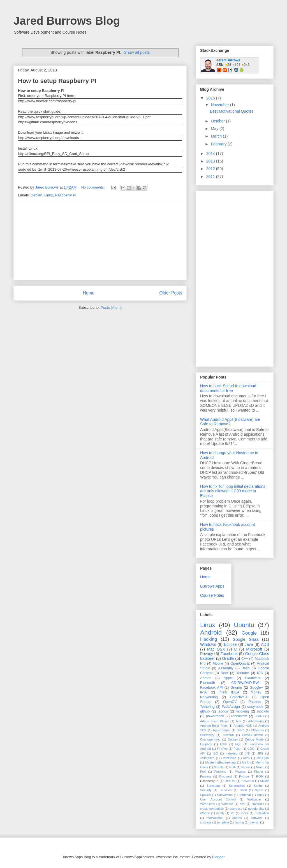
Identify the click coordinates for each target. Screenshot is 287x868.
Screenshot (237, 786)
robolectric (239, 716)
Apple (228, 678)
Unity (261, 795)
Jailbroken (207, 758)
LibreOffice (229, 758)
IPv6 (204, 692)
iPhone (205, 813)
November (220, 105)
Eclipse (230, 644)
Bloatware (253, 678)
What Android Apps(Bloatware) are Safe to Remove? (230, 422)
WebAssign (231, 707)
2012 (211, 169)
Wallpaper (254, 799)
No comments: (93, 187)
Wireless (227, 804)
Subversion (225, 795)
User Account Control (218, 799)
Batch (241, 730)
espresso (236, 809)
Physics (240, 772)
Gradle (228, 658)
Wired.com (208, 804)
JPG (260, 753)
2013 (211, 161)
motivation (262, 813)
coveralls (258, 804)
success (206, 822)
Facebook (229, 654)
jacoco (223, 711)
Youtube (243, 673)
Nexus (246, 767)
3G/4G (259, 716)
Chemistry (207, 735)
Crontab (228, 735)
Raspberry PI (66, 195)
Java (249, 644)
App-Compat (222, 730)
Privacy (207, 654)
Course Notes (212, 595)
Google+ (256, 688)
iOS (260, 673)
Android (211, 633)
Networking (209, 697)
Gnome (236, 688)
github (205, 711)
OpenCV (230, 702)
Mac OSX (216, 649)
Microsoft (254, 649)
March (217, 136)
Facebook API (211, 688)
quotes (237, 818)
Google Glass (246, 639)
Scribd (258, 786)
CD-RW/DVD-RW (245, 683)
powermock (215, 716)
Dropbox (206, 744)
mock (245, 813)
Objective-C (239, 697)
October (218, 121)
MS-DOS (263, 758)
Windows (208, 644)
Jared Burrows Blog (67, 21)
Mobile (218, 663)
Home (89, 293)
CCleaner (257, 730)
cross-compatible (212, 809)
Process (206, 776)
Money (256, 692)
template (223, 822)
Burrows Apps (212, 586)
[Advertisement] (100, 240)
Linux (49, 195)
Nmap (260, 767)
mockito (263, 711)
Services (225, 790)
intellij (220, 813)
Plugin (259, 772)
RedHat (230, 781)
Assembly (226, 668)
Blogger (218, 857)
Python (244, 776)
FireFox (222, 749)
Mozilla (219, 767)
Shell (243, 790)
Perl (203, 772)
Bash (246, 668)
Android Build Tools (214, 726)
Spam (259, 790)
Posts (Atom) (111, 307)
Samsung (213, 786)
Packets (255, 702)
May (215, 129)
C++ (245, 659)
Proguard (225, 776)
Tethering (207, 707)
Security (206, 790)
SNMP (265, 781)
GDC (251, 749)
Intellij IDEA (229, 692)
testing (239, 822)
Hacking (209, 639)
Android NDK (243, 726)
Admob (206, 678)
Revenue (248, 781)
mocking (242, 711)
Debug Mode (254, 739)
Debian (37, 195)
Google (249, 633)
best (243, 804)
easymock (255, 707)
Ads (238, 721)
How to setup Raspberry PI (57, 81)
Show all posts (137, 52)
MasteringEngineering (220, 762)
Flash (238, 749)
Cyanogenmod (210, 739)
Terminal (245, 795)
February (219, 144)
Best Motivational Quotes (232, 111)
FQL (238, 744)
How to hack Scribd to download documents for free (228, 388)
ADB (265, 644)
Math (246, 762)
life (232, 813)
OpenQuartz (240, 663)
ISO (215, 753)
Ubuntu (244, 625)
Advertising (256, 721)
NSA (232, 767)
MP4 (247, 758)
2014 (211, 154)
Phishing (220, 772)
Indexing (232, 753)
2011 (211, 177)
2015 (211, 98)
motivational (215, 818)
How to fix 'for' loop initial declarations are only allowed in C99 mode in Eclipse (233, 491)
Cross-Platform (253, 735)
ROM (260, 776)
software (257, 818)
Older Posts (171, 293)
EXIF (224, 744)
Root (224, 673)
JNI (247, 753)
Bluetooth (208, 683)
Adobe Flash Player (215, 721)
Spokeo (205, 795)
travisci (254, 822)
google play (256, 809)
